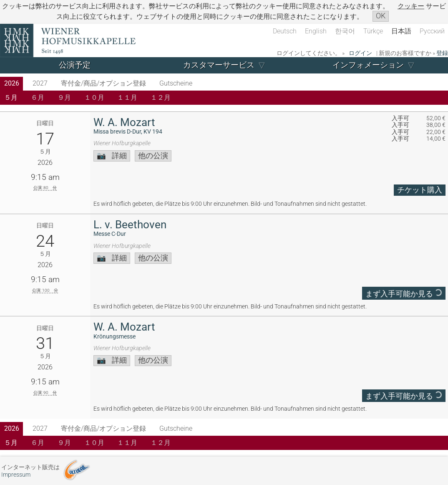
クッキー (411, 6)
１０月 (94, 97)
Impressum (16, 475)
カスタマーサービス (219, 65)
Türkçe (373, 31)
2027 (40, 83)
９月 (64, 97)
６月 (38, 97)
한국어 (345, 31)
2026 (12, 83)
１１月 (127, 97)
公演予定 (75, 65)
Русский (432, 31)
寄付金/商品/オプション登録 (103, 83)
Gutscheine (176, 83)
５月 (11, 97)
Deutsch (285, 31)
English (316, 31)
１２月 (161, 97)
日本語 (401, 31)
